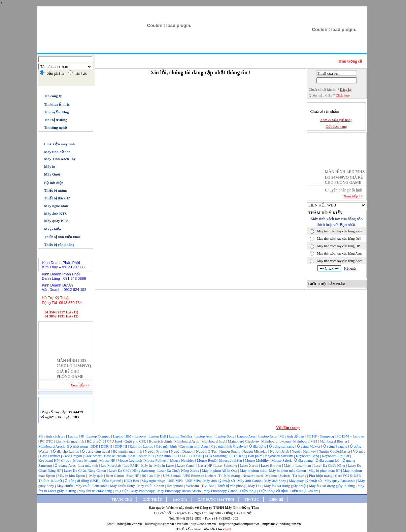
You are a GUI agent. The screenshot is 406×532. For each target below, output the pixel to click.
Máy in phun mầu (254, 470)
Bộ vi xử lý (96, 441)
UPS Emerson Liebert (200, 476)
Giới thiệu (135, 49)
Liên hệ (245, 49)
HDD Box (132, 481)
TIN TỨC (252, 500)
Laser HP (206, 465)
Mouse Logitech (130, 460)
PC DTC (47, 441)
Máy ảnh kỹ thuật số (220, 481)
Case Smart (93, 456)
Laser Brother (272, 465)
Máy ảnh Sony (276, 481)
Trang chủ (108, 49)
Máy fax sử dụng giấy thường (332, 486)
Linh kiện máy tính (70, 441)
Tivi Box (208, 486)
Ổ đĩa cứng (258, 446)
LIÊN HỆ (276, 500)
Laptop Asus (247, 436)
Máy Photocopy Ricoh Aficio (179, 491)
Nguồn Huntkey (304, 451)
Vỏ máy (359, 451)
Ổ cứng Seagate (336, 446)
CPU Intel (115, 441)
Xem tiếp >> (80, 385)
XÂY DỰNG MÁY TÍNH (216, 500)
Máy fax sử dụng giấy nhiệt (286, 486)
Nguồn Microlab (255, 451)
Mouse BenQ (207, 460)
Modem (272, 476)
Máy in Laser (165, 465)
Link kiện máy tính (57, 144)
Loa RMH (132, 465)
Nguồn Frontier (157, 451)
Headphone (176, 486)
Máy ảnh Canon (250, 481)
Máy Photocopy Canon (221, 491)
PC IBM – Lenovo (350, 436)
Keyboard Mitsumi (280, 456)
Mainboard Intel (214, 441)
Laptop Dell (158, 436)
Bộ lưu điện (51, 183)
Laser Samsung (226, 465)
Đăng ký (346, 90)
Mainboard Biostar (333, 441)
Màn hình (164, 456)
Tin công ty (50, 96)
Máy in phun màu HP (325, 470)
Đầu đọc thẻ (112, 481)
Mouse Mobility (257, 460)
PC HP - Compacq (321, 436)
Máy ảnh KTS (53, 214)
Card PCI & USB (348, 476)
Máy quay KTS (53, 221)
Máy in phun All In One (220, 470)
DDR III (121, 446)
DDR (95, 446)
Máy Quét (49, 174)
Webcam (193, 486)
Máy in (47, 166)
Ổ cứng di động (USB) (82, 481)
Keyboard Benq (308, 456)
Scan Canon (115, 476)
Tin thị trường (53, 120)
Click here (343, 95)
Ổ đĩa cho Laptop (66, 451)
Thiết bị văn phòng (56, 244)
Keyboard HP (49, 460)
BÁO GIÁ (180, 500)
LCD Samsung (216, 456)
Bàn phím (256, 456)
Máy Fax (255, 486)
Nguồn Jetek (280, 451)
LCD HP (196, 456)
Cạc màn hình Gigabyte (229, 446)
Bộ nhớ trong (78, 446)
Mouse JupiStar (231, 460)
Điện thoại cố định (274, 491)
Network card (253, 476)
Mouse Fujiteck (157, 460)
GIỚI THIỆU (152, 500)
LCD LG (180, 456)
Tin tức (224, 49)
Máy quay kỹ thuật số (306, 481)
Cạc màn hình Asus (194, 446)
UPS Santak (172, 476)
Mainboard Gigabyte (244, 441)
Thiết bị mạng (53, 190)
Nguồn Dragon (182, 451)
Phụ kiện (122, 491)
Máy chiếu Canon (151, 486)
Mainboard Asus (187, 441)
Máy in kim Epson (71, 476)
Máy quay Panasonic (340, 481)
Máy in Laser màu (298, 465)
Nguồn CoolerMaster (335, 451)
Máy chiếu (50, 229)
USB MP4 (194, 481)
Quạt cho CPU (136, 441)
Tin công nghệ (53, 127)
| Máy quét (96, 476)
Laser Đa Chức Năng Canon (85, 470)
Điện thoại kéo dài (305, 491)
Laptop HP (76, 436)
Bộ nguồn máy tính (128, 451)
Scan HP (133, 476)
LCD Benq (237, 456)
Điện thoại (249, 491)
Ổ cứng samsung (282, 446)
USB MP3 (175, 481)
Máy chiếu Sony (123, 486)
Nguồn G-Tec (207, 451)
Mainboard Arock (52, 446)
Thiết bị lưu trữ (54, 198)
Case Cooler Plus (142, 456)
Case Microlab (115, 456)
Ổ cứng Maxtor (309, 446)
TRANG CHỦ (122, 500)
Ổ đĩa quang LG (328, 460)
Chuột (66, 460)
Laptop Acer (204, 436)
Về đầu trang (288, 428)
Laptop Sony (225, 436)
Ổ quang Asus (66, 465)
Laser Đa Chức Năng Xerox (179, 470)
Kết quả (350, 269)
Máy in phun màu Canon (288, 470)
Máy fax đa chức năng (96, 491)
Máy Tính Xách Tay (57, 159)
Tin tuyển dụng (54, 112)
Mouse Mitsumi (86, 460)
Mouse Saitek (282, 460)
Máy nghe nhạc (53, 206)
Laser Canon (186, 465)
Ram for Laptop (142, 446)
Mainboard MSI (306, 441)
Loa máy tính (89, 465)
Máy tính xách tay (52, 436)
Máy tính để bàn (54, 152)
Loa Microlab (111, 465)
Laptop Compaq (98, 436)
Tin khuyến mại (54, 104)
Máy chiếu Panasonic (92, 486)
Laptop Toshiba (181, 436)
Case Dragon (73, 456)
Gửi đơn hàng (336, 126)
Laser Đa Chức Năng (330, 465)
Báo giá (159, 49)
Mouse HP (108, 460)
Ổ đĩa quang (304, 460)
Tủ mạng (300, 476)
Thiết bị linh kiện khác (59, 237)
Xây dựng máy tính (192, 49)
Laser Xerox (249, 465)
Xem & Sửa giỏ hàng (336, 120)
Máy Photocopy (143, 491)
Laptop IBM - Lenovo (130, 436)
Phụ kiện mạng (321, 476)
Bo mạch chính (161, 441)
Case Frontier (50, 456)
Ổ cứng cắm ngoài (96, 451)
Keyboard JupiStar (336, 456)
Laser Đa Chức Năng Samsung (132, 470)
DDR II (107, 446)
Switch (285, 476)
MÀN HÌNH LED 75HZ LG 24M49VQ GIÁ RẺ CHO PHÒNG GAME (345, 178)
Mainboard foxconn (276, 441)
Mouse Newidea (183, 460)
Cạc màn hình (167, 446)
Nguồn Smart (230, 451)
